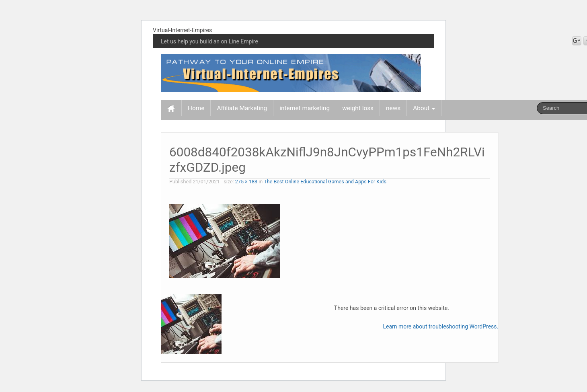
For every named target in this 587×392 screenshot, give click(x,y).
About (424, 108)
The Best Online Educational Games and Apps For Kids (325, 182)
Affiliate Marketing (242, 108)
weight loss (358, 108)
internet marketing (305, 108)
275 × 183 (246, 182)
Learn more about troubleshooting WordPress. (440, 326)
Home (196, 108)
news (393, 108)
